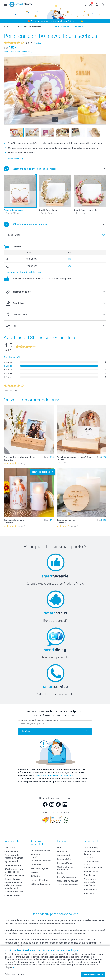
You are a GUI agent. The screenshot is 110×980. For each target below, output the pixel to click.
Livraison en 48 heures (91, 863)
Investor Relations (40, 880)
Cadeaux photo (12, 851)
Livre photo (10, 848)
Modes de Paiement (93, 868)
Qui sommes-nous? (40, 851)
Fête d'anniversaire (66, 877)
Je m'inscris (28, 731)
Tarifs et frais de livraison (92, 853)
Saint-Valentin (64, 855)
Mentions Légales (40, 868)
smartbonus (90, 893)
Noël (60, 848)
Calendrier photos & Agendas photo (14, 887)
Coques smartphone (14, 875)
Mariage (61, 873)
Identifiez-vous (91, 872)
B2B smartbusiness (40, 884)
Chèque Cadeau (12, 895)
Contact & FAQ (91, 848)
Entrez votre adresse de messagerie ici (40, 720)
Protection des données (38, 856)
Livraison (88, 858)
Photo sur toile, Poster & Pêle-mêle (14, 857)
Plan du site (89, 875)
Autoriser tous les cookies (93, 974)
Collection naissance (68, 881)
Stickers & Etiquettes (15, 892)
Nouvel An (62, 851)
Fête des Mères (65, 859)
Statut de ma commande (90, 881)
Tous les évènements (68, 885)
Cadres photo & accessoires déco (13, 881)
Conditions (36, 865)
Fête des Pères (65, 863)
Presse (34, 872)
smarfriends (90, 885)
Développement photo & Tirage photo (15, 871)
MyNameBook (11, 861)
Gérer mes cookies (16, 974)
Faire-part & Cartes (14, 865)
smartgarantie (90, 889)
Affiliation (36, 876)
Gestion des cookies (41, 861)
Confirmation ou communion (65, 868)
